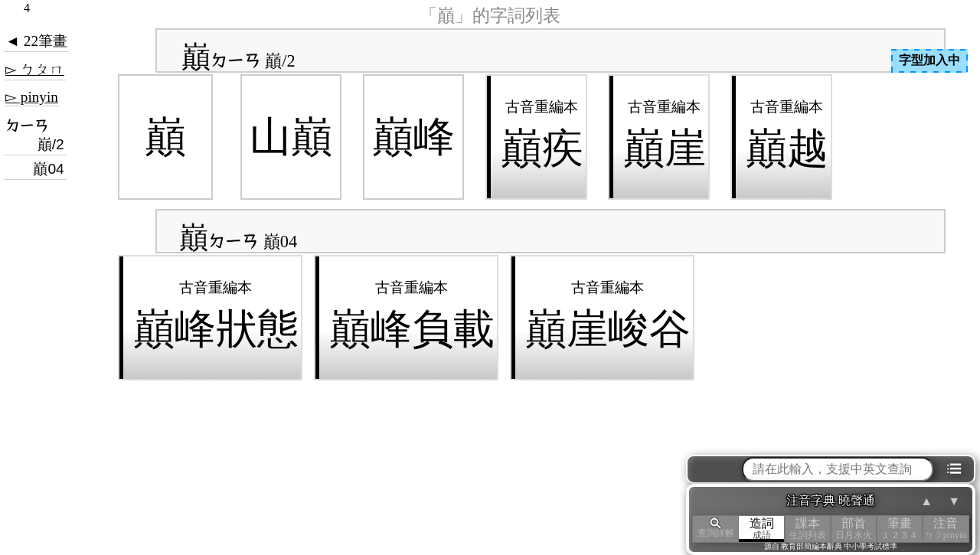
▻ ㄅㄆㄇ (35, 69)
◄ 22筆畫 (36, 41)
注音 (946, 529)
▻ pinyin (32, 97)
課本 (808, 529)
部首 (854, 529)
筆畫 (900, 529)
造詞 (762, 529)
